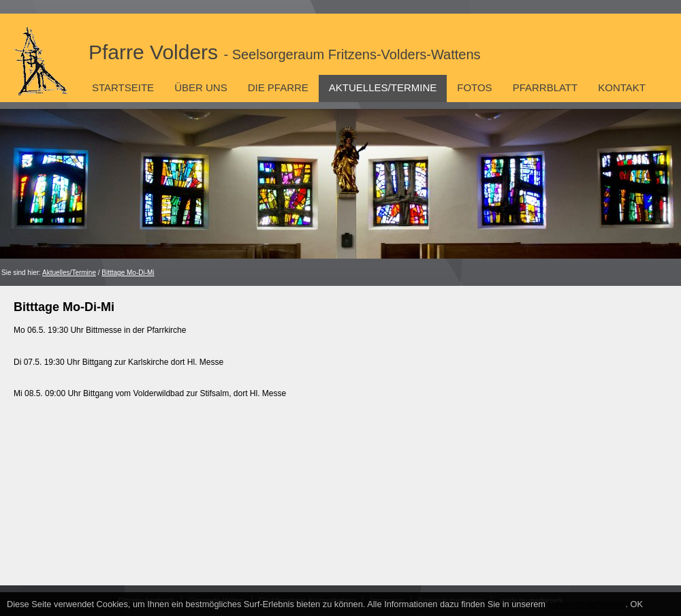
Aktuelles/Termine (383, 87)
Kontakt (622, 87)
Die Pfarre (278, 87)
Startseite (123, 87)
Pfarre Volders (285, 52)
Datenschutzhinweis (587, 604)
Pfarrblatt (545, 87)
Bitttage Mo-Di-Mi (128, 273)
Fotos (474, 87)
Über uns (201, 87)
